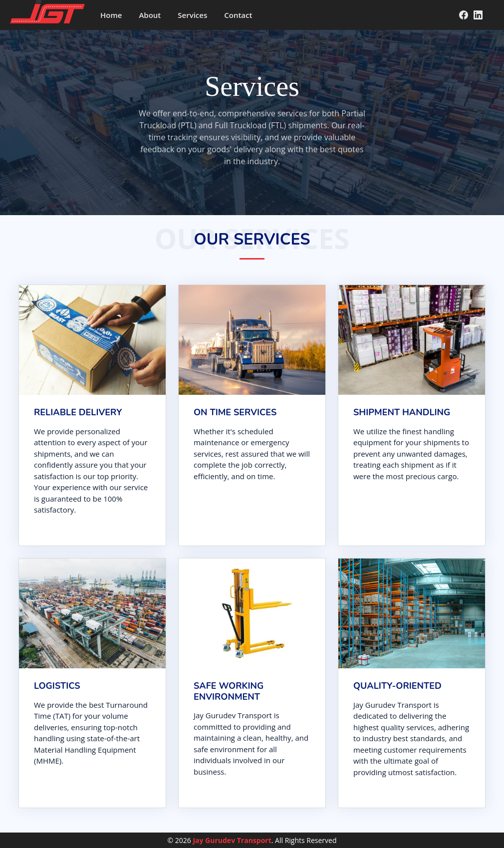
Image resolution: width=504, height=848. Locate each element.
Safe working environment (229, 691)
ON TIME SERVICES (235, 412)
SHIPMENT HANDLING (402, 412)
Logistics (57, 686)
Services (192, 15)
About (150, 15)
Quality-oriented (397, 686)
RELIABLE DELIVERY (78, 412)
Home (111, 15)
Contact (238, 15)
